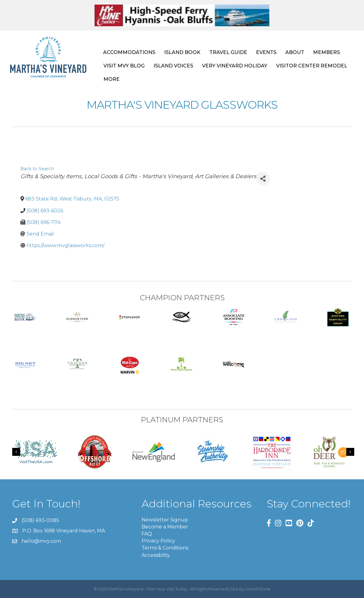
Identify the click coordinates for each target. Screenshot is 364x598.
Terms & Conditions (165, 548)
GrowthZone (258, 589)
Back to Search (37, 169)
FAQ (147, 534)
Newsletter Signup (165, 520)
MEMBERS (326, 52)
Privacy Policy (158, 541)
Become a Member (165, 527)
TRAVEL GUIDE (228, 52)
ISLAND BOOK (182, 52)
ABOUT (295, 52)
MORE (112, 79)
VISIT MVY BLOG (124, 66)
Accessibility (156, 555)
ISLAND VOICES (173, 66)
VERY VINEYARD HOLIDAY (235, 66)
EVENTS (266, 52)
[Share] (263, 179)
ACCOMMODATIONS (129, 52)
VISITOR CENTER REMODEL (312, 66)
